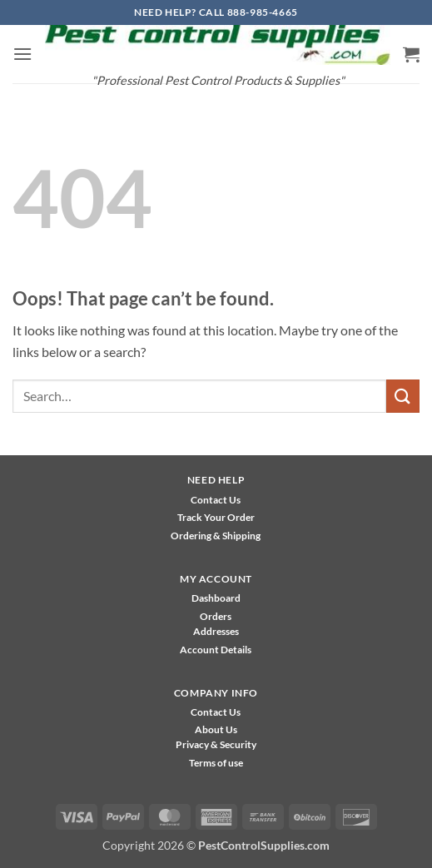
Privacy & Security (216, 744)
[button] (22, 54)
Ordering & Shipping (216, 536)
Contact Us (216, 500)
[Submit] (403, 396)
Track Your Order (216, 517)
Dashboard (216, 598)
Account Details (216, 650)
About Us (216, 729)
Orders (216, 616)
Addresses (216, 631)
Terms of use (216, 763)
